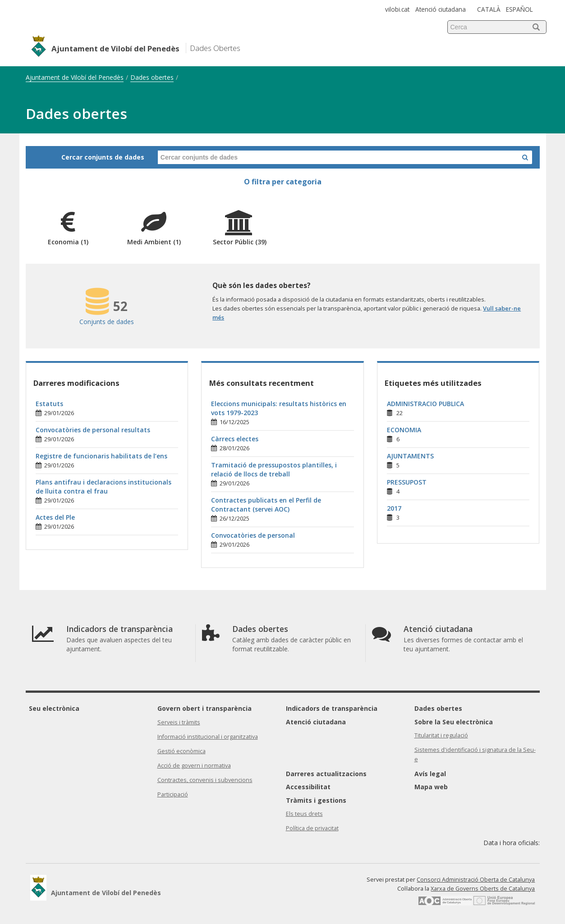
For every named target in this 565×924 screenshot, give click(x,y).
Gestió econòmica (181, 751)
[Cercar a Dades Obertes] (525, 157)
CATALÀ (489, 9)
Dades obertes (152, 77)
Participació (173, 794)
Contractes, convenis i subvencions (205, 780)
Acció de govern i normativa (194, 766)
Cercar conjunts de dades (103, 157)
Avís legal (430, 774)
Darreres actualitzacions (326, 774)
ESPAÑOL (519, 9)
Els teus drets (304, 814)
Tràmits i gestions (316, 800)
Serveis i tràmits (179, 722)
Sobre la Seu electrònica (454, 722)
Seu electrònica (54, 708)
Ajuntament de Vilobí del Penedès (75, 77)
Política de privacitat (312, 828)
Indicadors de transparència (332, 708)
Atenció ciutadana (441, 9)
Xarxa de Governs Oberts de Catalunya (483, 889)
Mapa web (431, 787)
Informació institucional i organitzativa (208, 737)
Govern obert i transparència (204, 708)
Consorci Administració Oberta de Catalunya (476, 880)
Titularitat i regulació (441, 735)
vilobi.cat (397, 9)
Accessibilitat (308, 787)
